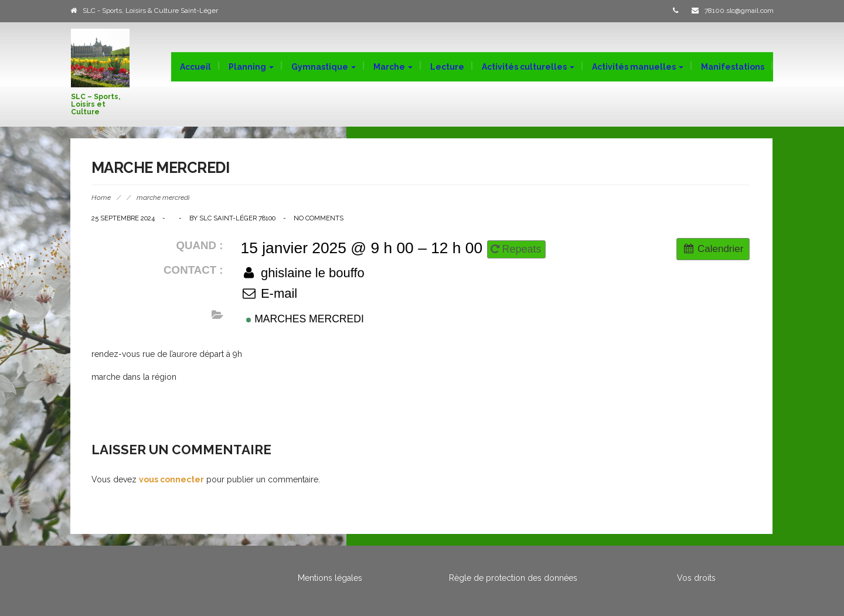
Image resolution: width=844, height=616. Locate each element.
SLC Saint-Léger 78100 (237, 218)
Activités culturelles (528, 67)
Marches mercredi (305, 319)
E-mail (269, 293)
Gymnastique (324, 67)
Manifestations (733, 67)
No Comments (319, 218)
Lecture (447, 67)
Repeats (518, 249)
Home (101, 198)
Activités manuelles (638, 67)
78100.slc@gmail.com (739, 11)
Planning (251, 67)
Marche (393, 67)
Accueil (195, 67)
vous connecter (171, 479)
